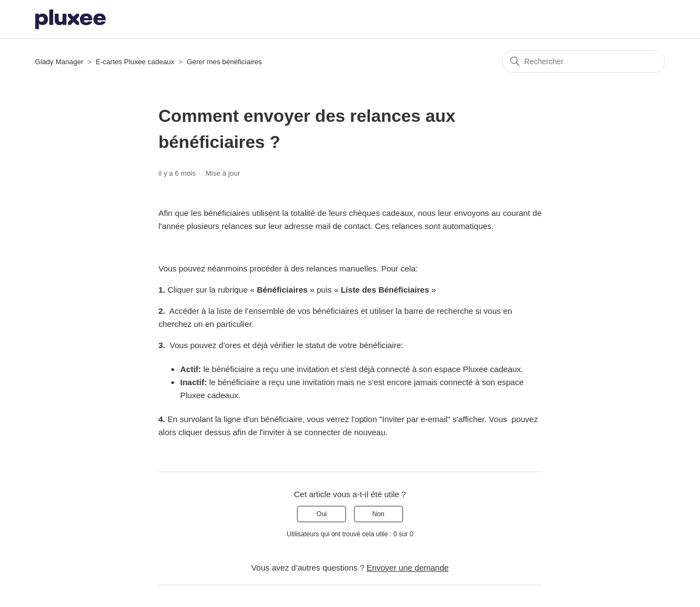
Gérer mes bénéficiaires (224, 62)
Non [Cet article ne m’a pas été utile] (379, 514)
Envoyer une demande (408, 568)
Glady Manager (59, 62)
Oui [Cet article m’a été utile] (322, 514)
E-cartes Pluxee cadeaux (136, 62)
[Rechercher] (584, 61)
